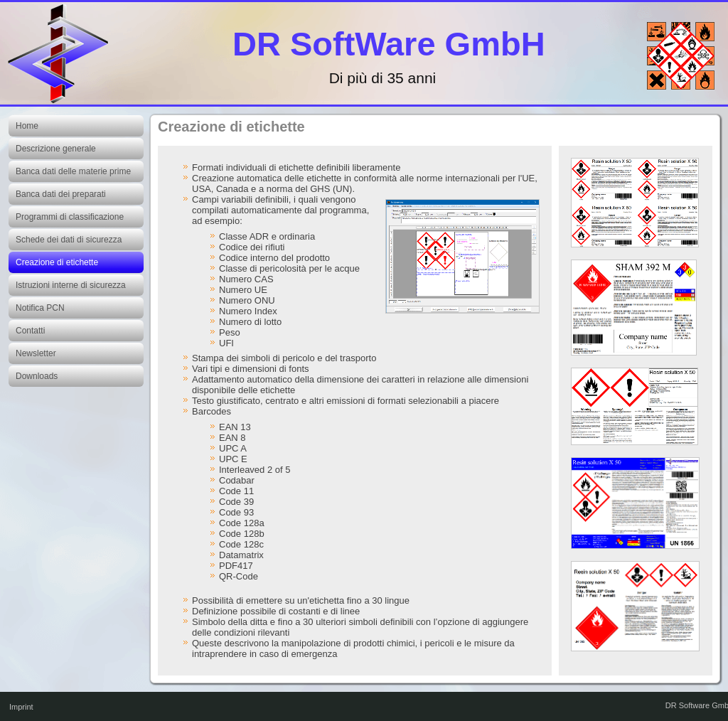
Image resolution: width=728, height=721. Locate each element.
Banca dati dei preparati (61, 194)
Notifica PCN (40, 308)
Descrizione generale (56, 149)
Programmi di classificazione (70, 217)
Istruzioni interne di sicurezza (71, 285)
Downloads (37, 376)
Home (27, 126)
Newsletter (36, 353)
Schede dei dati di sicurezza (69, 240)
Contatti (30, 331)
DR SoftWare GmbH (389, 44)
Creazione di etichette (57, 262)
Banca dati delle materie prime (73, 171)
